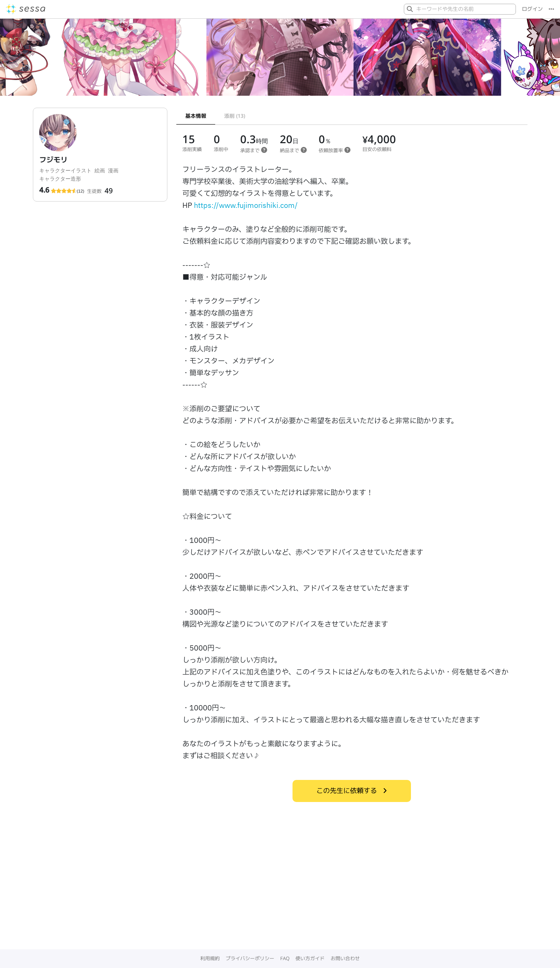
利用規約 (210, 958)
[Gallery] (280, 60)
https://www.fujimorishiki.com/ (246, 206)
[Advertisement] (280, 894)
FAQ (285, 958)
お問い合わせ (345, 958)
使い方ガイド (310, 958)
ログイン (532, 9)
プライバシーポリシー (250, 958)
